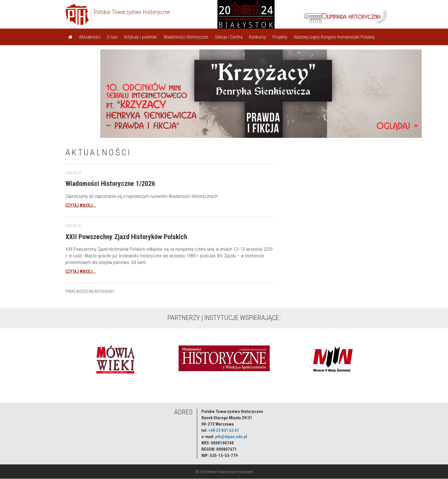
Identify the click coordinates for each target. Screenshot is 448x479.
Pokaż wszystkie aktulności (90, 291)
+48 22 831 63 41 (224, 430)
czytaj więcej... (81, 205)
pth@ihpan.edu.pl (231, 437)
